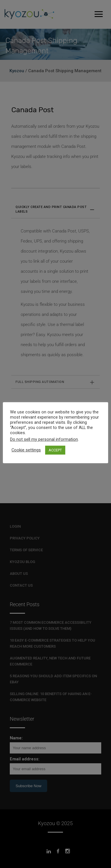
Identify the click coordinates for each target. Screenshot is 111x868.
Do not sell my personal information (44, 439)
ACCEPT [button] (55, 450)
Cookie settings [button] (26, 450)
